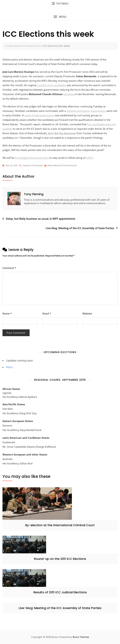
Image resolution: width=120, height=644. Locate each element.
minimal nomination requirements (86, 111)
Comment (9, 268)
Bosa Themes (81, 637)
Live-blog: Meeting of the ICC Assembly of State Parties (80, 228)
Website (87, 313)
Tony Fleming (34, 194)
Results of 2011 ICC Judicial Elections (60, 592)
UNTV (90, 158)
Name (7, 313)
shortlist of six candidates (51, 85)
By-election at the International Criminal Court (60, 525)
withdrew (69, 94)
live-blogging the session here (32, 158)
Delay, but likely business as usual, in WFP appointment (40, 219)
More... (10, 367)
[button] (60, 17)
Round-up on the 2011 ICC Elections (60, 559)
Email (47, 313)
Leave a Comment (33, 166)
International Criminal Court (62, 165)
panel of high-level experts (39, 115)
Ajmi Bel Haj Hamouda (62, 133)
